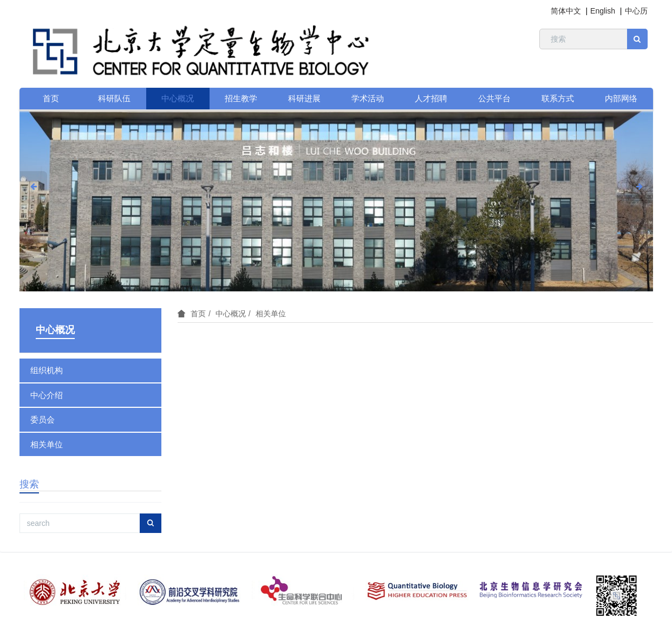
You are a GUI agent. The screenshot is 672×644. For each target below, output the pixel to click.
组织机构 (47, 370)
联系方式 (558, 98)
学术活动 (368, 98)
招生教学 (241, 98)
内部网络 (621, 98)
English (603, 11)
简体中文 (566, 11)
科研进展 (304, 98)
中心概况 (178, 98)
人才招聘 (431, 98)
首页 (51, 98)
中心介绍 (47, 395)
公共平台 (494, 98)
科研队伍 (114, 98)
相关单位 (271, 314)
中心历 (636, 11)
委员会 (43, 419)
